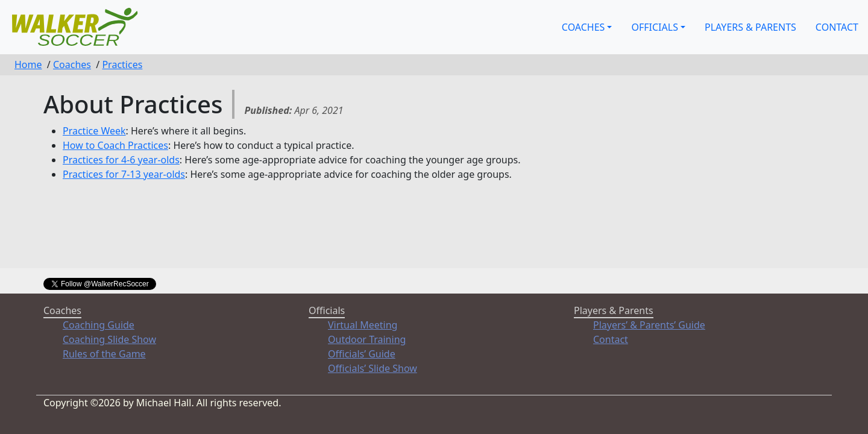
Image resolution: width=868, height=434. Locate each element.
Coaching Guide (99, 325)
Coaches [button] (583, 27)
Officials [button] (654, 27)
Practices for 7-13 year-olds (124, 174)
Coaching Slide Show (109, 339)
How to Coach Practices (115, 145)
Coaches (72, 64)
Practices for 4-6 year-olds (121, 160)
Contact (837, 27)
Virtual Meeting (363, 325)
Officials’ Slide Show (373, 368)
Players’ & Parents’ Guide (649, 325)
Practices (122, 64)
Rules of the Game (104, 354)
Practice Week (94, 131)
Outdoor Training (367, 339)
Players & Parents (750, 27)
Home (28, 64)
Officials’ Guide (362, 354)
